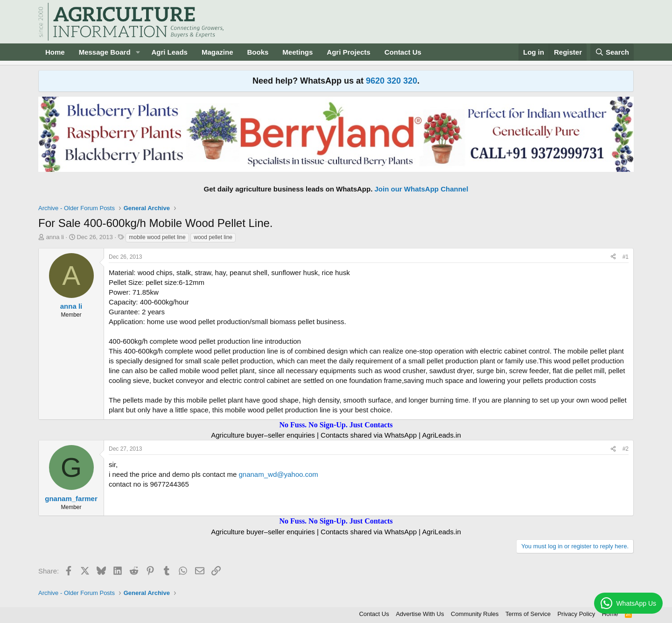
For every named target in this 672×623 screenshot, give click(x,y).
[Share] (613, 257)
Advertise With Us (420, 614)
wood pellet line (213, 237)
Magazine (217, 52)
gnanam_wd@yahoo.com (279, 474)
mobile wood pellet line (157, 237)
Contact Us (403, 52)
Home (55, 52)
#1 (626, 257)
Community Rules (475, 614)
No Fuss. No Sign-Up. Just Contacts (336, 425)
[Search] (612, 52)
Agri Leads (169, 52)
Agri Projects (348, 52)
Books (258, 52)
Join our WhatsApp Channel (422, 189)
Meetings (297, 52)
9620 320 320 (392, 81)
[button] (138, 52)
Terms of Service (528, 614)
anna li (55, 237)
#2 (626, 449)
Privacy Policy (576, 614)
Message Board (105, 52)
